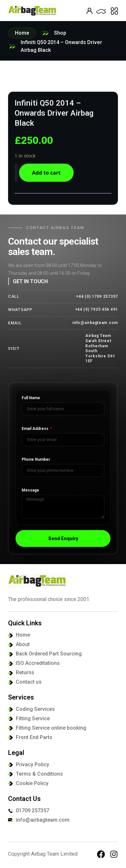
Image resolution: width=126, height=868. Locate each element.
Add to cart (46, 173)
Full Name (31, 398)
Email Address (36, 429)
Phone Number (36, 460)
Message (30, 490)
